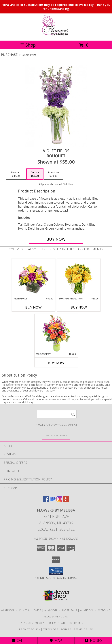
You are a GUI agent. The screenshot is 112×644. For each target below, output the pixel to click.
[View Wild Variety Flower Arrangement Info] (56, 333)
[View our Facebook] (46, 501)
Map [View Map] (56, 640)
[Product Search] (57, 414)
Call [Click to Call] (19, 640)
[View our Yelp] (66, 501)
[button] (56, 571)
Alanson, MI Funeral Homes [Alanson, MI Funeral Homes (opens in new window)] (21, 610)
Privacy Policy (30, 629)
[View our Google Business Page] (53, 501)
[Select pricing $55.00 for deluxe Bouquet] (35, 174)
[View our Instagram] (59, 501)
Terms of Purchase (57, 629)
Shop (28, 45)
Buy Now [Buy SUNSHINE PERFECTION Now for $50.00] (79, 307)
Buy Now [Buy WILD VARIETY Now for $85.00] (56, 363)
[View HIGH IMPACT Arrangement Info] (33, 278)
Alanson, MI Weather (36, 623)
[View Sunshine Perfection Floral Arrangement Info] (79, 278)
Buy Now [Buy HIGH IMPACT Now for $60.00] (33, 307)
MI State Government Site (73, 623)
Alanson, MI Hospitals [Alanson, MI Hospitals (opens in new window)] (61, 610)
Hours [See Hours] (93, 640)
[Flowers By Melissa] (56, 35)
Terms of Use (83, 629)
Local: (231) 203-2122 (56, 529)
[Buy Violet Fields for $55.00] (56, 239)
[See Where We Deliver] (56, 435)
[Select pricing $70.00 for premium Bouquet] (53, 174)
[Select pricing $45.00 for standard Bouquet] (16, 174)
